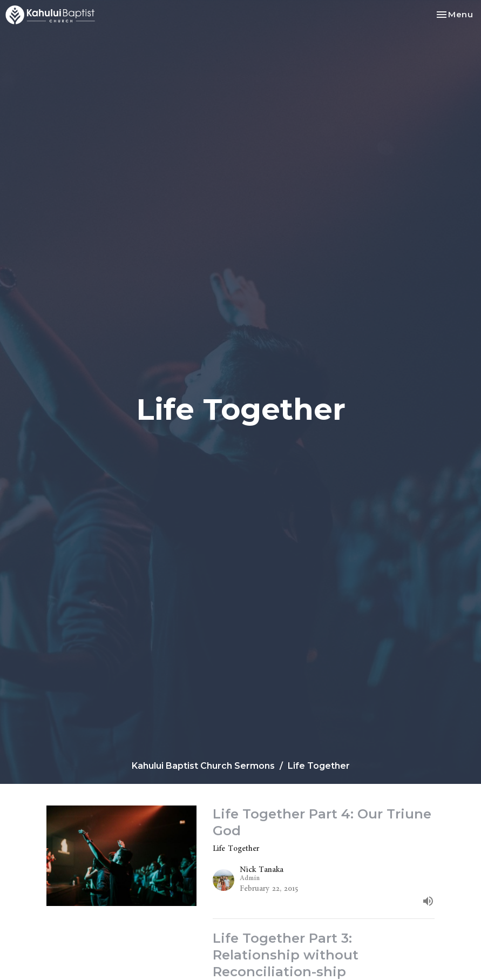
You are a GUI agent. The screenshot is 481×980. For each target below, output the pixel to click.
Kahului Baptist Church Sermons (203, 766)
